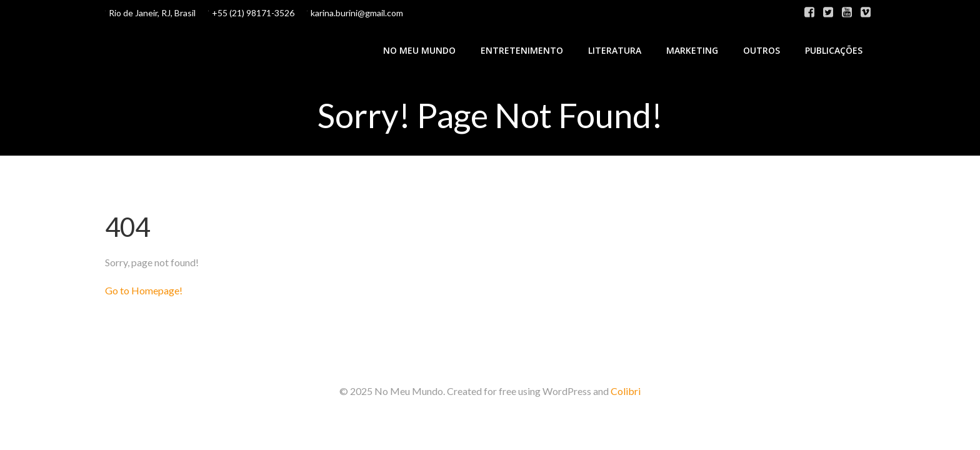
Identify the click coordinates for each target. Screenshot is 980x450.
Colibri (626, 391)
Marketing (692, 50)
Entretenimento (522, 50)
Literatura (615, 50)
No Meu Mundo (419, 50)
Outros (762, 50)
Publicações (834, 50)
